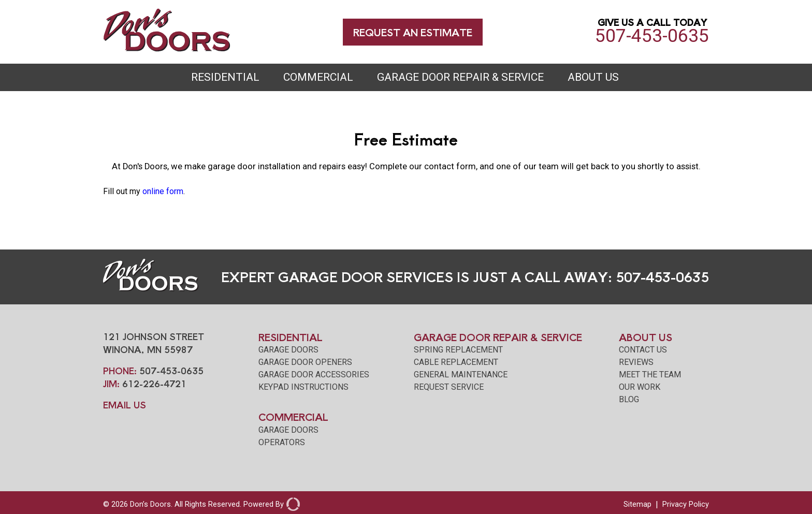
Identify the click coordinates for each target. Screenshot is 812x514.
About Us (593, 77)
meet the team (650, 375)
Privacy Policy (686, 504)
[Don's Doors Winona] (167, 49)
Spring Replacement (458, 350)
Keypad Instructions (303, 387)
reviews (636, 362)
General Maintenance (461, 375)
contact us (643, 350)
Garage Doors (288, 350)
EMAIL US (125, 405)
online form (163, 191)
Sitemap (637, 504)
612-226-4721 (154, 384)
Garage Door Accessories (314, 375)
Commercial (318, 77)
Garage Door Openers (305, 362)
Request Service (449, 387)
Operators (282, 442)
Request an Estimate (413, 32)
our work (640, 387)
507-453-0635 (652, 32)
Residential (225, 77)
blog (629, 399)
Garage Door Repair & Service (460, 77)
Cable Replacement (456, 362)
